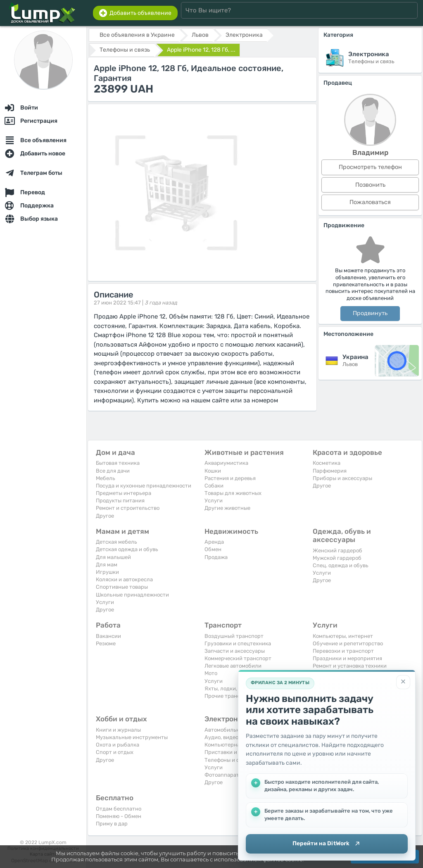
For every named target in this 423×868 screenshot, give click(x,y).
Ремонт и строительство (128, 508)
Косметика (327, 463)
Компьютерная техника (235, 745)
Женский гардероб (337, 551)
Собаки (214, 486)
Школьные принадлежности (132, 595)
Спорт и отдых (115, 752)
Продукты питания (120, 501)
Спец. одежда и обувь (341, 565)
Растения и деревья (230, 478)
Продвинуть (370, 313)
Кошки (213, 471)
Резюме (106, 643)
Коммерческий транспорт (238, 658)
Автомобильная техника (236, 730)
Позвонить (370, 185)
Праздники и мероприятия (347, 658)
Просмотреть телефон (370, 167)
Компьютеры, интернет (343, 636)
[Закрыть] (403, 681)
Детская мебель (116, 542)
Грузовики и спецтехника (238, 643)
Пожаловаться (370, 202)
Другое (105, 516)
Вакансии (108, 636)
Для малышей (113, 557)
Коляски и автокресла (124, 579)
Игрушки (107, 572)
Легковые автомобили (233, 666)
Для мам (107, 565)
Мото (211, 673)
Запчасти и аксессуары (235, 651)
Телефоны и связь (228, 760)
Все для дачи (113, 471)
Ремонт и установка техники (350, 666)
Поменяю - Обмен (119, 816)
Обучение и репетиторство (348, 643)
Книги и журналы (118, 730)
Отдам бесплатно (119, 809)
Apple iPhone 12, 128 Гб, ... (201, 50)
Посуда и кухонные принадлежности (144, 486)
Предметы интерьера (124, 493)
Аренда (214, 542)
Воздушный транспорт (234, 636)
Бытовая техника (118, 463)
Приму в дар (112, 824)
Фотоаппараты (224, 775)
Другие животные (227, 508)
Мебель (106, 478)
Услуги (214, 501)
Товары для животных (233, 493)
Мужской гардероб (337, 558)
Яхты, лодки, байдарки (234, 688)
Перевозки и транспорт (343, 651)
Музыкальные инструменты (132, 737)
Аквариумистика (226, 463)
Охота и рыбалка (118, 745)
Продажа (216, 557)
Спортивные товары (122, 587)
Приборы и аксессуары (342, 478)
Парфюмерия (330, 471)
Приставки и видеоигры (235, 752)
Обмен (213, 549)
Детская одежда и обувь (127, 549)
